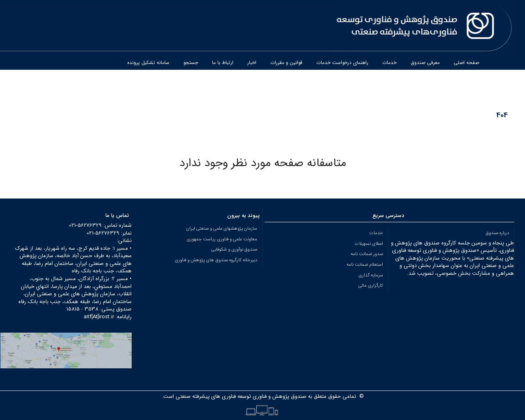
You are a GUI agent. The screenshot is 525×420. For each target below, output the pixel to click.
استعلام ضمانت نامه (365, 265)
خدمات (389, 63)
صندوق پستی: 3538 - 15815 (99, 309)
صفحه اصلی (466, 63)
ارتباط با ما (223, 63)
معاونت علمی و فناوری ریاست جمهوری (222, 239)
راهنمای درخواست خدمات (342, 63)
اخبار (252, 63)
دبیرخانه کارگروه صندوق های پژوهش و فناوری (216, 260)
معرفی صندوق (425, 63)
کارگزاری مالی (371, 285)
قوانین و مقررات (286, 63)
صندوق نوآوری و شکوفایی (234, 249)
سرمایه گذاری (371, 275)
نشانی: (124, 241)
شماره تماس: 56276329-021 (100, 225)
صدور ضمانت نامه (367, 254)
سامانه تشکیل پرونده (148, 63)
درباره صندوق (497, 233)
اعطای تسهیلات (369, 244)
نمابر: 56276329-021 (109, 233)
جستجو (191, 63)
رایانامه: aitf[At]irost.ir (108, 317)
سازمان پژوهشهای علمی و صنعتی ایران (222, 228)
